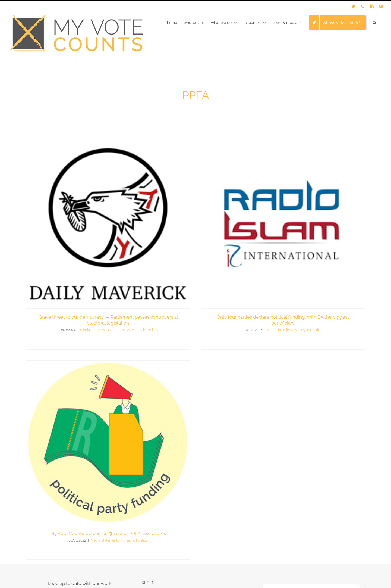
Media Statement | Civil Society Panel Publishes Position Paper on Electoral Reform (194, 529)
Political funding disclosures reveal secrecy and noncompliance (193, 453)
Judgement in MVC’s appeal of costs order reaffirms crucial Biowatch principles (188, 476)
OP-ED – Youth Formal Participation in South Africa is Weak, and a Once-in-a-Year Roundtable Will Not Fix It (194, 502)
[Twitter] (302, 514)
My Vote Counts (66, 570)
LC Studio (118, 570)
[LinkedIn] (311, 514)
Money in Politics (291, 329)
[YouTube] (320, 514)
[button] (374, 23)
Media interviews (263, 329)
